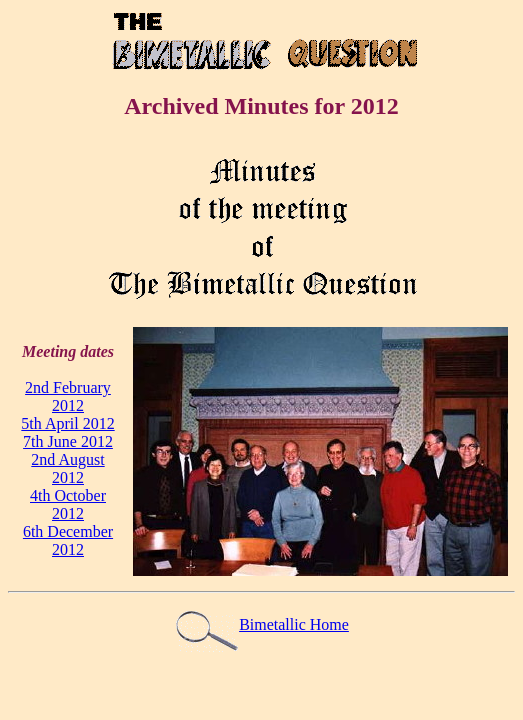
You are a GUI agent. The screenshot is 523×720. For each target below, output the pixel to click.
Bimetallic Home (261, 624)
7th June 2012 (68, 441)
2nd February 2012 (68, 396)
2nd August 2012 (67, 468)
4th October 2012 (68, 504)
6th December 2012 (68, 540)
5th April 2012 (67, 423)
